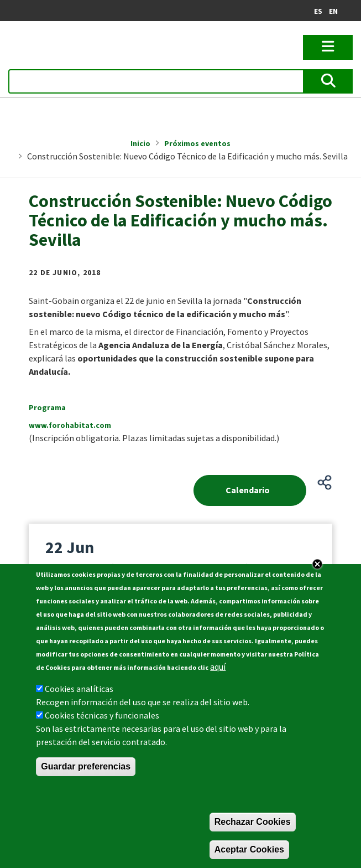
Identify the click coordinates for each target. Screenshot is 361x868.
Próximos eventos (197, 143)
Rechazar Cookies (253, 822)
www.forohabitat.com (70, 425)
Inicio (140, 143)
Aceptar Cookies (249, 849)
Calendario (248, 490)
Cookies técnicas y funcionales (102, 715)
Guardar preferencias (86, 766)
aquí (218, 666)
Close (317, 564)
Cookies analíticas (79, 689)
